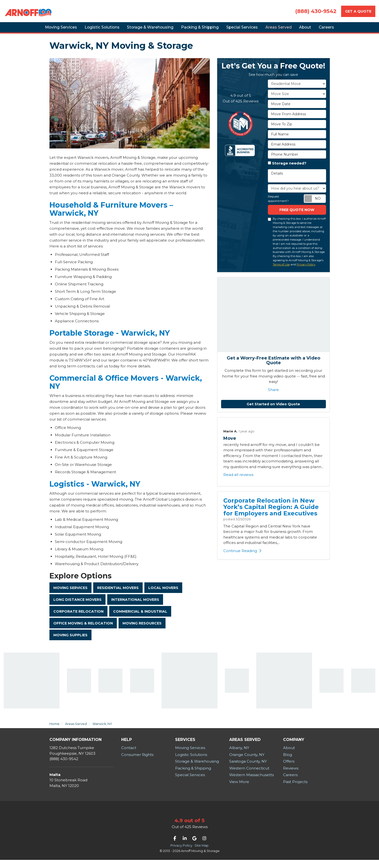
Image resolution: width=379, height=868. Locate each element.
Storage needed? (289, 168)
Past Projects (295, 790)
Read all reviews (238, 479)
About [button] (314, 29)
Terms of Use (281, 269)
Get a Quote (358, 11)
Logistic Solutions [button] (92, 29)
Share (273, 394)
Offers (289, 769)
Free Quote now (297, 214)
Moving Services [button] (47, 29)
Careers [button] (340, 29)
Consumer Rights (137, 763)
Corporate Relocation (78, 618)
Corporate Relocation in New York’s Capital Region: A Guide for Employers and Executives (271, 511)
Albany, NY (239, 756)
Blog (288, 763)
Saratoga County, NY (248, 769)
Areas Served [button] (283, 29)
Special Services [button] (242, 29)
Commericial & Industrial (140, 618)
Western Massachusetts (251, 783)
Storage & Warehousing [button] (143, 29)
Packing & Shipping (193, 776)
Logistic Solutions (191, 763)
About (289, 756)
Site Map (202, 854)
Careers (290, 783)
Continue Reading (242, 555)
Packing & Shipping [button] (196, 29)
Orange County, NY (247, 763)
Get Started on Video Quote (273, 409)
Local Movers (163, 592)
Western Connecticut (249, 776)
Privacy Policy (306, 269)
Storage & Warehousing (197, 769)
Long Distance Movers (77, 605)
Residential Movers (118, 592)
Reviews (291, 776)
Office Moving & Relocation (83, 630)
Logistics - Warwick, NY (95, 488)
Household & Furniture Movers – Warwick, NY (111, 213)
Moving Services (70, 592)
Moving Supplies (70, 643)
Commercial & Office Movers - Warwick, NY (126, 387)
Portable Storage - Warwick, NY (110, 337)
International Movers (135, 605)
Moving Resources (142, 630)
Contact (129, 756)
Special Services (190, 783)
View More (239, 790)
